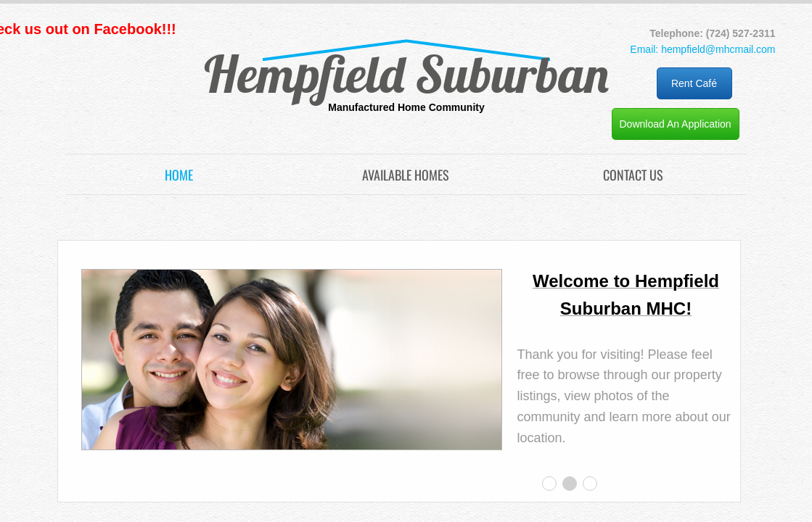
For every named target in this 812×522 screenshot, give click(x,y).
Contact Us (633, 175)
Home (179, 175)
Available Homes (406, 175)
